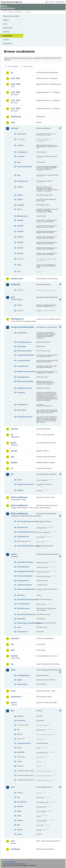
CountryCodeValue (23, 361)
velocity (20, 830)
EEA (12, 2)
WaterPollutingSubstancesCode (27, 546)
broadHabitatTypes (24, 675)
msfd (13, 670)
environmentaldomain (25, 167)
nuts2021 (20, 248)
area (18, 797)
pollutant (20, 490)
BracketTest (21, 721)
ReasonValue (22, 410)
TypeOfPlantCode (23, 537)
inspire (14, 554)
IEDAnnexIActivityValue (25, 381)
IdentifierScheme (23, 581)
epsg (19, 175)
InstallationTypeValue (24, 388)
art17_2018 (15, 108)
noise (13, 691)
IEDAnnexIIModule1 (19, 497)
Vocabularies (8, 36)
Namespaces (7, 43)
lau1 (13, 644)
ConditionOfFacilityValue (26, 355)
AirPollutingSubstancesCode (27, 521)
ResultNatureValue (23, 608)
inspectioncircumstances (26, 484)
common (15, 128)
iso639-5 (20, 199)
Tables (5, 24)
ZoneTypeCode (22, 632)
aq (12, 72)
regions (20, 680)
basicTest (20, 716)
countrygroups (22, 152)
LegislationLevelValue (25, 585)
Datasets (6, 20)
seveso (14, 703)
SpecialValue (21, 619)
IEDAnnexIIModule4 (19, 514)
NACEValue (21, 392)
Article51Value (22, 333)
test (12, 711)
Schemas (6, 32)
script (19, 265)
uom (13, 787)
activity (20, 305)
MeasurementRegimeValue (26, 589)
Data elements (8, 28)
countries (20, 145)
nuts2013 (20, 237)
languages (21, 205)
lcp (12, 664)
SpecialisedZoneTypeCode (26, 614)
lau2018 (14, 656)
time (18, 825)
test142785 (21, 752)
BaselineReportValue (24, 342)
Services (6, 40)
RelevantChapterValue (25, 417)
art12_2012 (15, 78)
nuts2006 (20, 226)
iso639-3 (20, 195)
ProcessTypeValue (23, 604)
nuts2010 (20, 231)
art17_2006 (15, 92)
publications (16, 697)
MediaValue (21, 595)
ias (12, 468)
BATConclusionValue (24, 351)
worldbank (15, 849)
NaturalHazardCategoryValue (27, 599)
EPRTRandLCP (17, 319)
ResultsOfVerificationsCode (27, 532)
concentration (22, 802)
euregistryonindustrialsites (22, 327)
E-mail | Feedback (9, 862)
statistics (20, 820)
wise (13, 841)
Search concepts (28, 66)
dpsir (19, 162)
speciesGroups (22, 684)
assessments (22, 134)
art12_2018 (15, 84)
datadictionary (17, 279)
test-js (19, 748)
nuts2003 (20, 220)
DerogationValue (23, 366)
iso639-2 (20, 187)
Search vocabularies (13, 66)
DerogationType (22, 527)
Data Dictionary (19, 12)
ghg (12, 457)
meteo (19, 816)
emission (20, 806)
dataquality (16, 284)
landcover (15, 638)
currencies (21, 156)
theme (19, 627)
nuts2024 (20, 253)
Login (49, 2)
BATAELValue (22, 346)
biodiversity (16, 117)
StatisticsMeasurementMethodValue (27, 623)
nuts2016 (20, 242)
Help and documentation (11, 16)
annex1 (20, 480)
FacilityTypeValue (23, 377)
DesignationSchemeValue (26, 571)
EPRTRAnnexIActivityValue (26, 372)
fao (12, 435)
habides (14, 463)
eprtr (13, 297)
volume (20, 834)
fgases (14, 443)
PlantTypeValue (22, 405)
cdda (13, 122)
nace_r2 (20, 209)
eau (18, 729)
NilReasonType (22, 216)
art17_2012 (15, 100)
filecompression (23, 181)
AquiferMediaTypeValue (25, 562)
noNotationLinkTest (24, 743)
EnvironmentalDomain (25, 576)
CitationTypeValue (23, 567)
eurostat (14, 429)
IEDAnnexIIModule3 (19, 505)
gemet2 (14, 451)
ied (12, 474)
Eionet (11, 12)
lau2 (13, 650)
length (19, 811)
